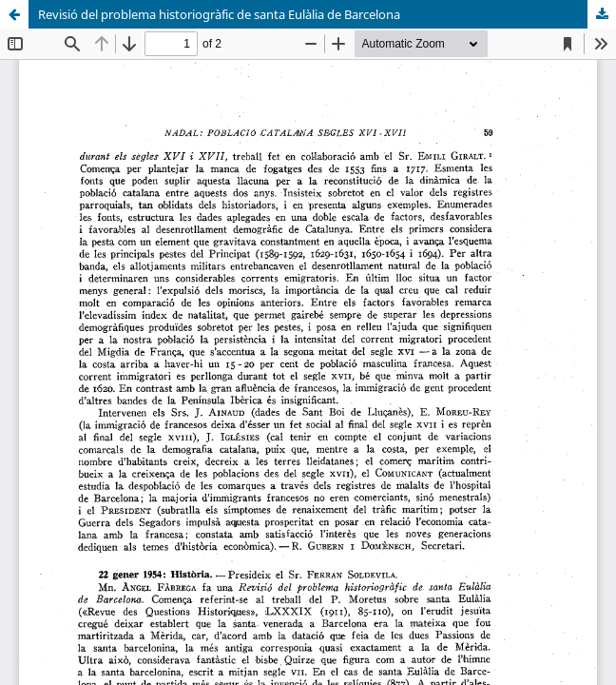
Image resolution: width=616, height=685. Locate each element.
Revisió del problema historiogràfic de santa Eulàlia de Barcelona (219, 14)
